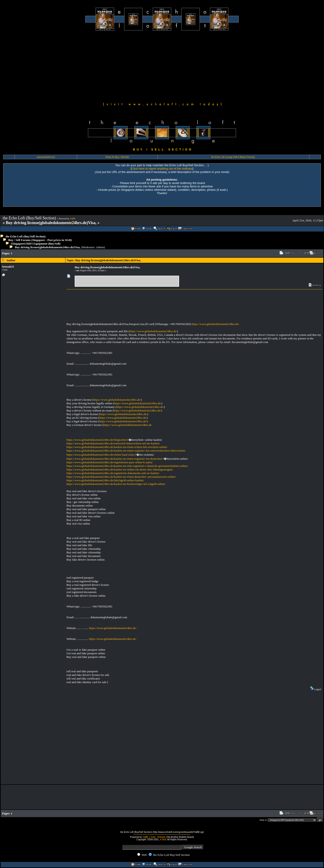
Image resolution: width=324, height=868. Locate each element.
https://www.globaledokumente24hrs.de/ (215, 324)
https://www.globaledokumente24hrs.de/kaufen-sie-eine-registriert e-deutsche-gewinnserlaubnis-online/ (127, 466)
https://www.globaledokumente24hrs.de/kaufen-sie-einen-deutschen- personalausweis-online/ (121, 477)
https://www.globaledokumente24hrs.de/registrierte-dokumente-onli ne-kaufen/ (113, 473)
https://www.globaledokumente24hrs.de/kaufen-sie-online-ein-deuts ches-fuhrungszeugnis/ (120, 469)
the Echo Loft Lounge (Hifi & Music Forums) (233, 157)
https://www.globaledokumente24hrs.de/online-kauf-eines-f (101, 455)
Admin (100, 247)
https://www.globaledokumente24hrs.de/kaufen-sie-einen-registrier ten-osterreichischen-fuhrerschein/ (126, 451)
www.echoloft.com (46, 157)
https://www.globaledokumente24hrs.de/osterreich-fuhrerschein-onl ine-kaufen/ (113, 443)
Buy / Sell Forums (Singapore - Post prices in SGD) (40, 240)
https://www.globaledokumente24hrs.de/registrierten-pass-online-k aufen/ (110, 462)
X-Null (163, 840)
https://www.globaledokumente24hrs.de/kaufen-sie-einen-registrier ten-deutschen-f (115, 459)
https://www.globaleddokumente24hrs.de (128, 425)
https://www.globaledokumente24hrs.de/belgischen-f (98, 440)
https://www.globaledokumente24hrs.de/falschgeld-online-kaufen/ (105, 480)
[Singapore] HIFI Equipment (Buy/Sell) (36, 244)
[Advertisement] (162, 66)
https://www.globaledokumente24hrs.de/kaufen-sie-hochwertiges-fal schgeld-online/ (116, 484)
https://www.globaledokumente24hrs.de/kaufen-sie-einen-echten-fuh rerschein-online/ (117, 447)
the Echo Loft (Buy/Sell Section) (26, 236)
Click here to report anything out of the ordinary (162, 169)
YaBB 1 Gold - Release (154, 837)
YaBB (73, 219)
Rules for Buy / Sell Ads (117, 157)
